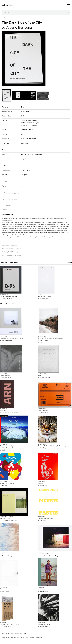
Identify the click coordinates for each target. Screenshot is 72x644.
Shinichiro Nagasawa (55, 556)
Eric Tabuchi (5, 413)
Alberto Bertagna (19, 28)
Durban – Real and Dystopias (9, 297)
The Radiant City (5, 519)
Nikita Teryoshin (44, 448)
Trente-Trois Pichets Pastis (45, 519)
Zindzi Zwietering (7, 556)
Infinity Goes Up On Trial (7, 484)
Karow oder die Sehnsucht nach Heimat (12, 338)
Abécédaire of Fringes (44, 297)
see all (70, 263)
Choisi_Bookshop (13, 252)
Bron (1, 554)
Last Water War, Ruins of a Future (10, 625)
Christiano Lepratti (7, 299)
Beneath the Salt (5, 376)
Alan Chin (5, 486)
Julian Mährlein (44, 591)
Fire (1, 589)
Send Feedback (15, 633)
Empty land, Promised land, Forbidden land (51, 338)
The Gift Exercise (43, 411)
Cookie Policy (24, 638)
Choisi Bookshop (16, 249)
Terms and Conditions (35, 638)
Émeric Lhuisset (6, 627)
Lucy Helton (5, 591)
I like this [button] (7, 205)
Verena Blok (43, 486)
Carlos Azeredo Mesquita (9, 521)
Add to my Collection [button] (11, 193)
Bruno (16, 263)
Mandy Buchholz (7, 340)
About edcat (5, 633)
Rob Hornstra (44, 340)
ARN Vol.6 (3, 411)
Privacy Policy (15, 638)
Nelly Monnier (14, 413)
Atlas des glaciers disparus (8, 446)
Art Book (5, 18)
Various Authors (6, 378)
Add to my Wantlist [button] (10, 200)
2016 (22, 116)
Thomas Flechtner (45, 378)
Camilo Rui (43, 521)
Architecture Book (27, 155)
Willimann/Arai (44, 413)
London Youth (42, 589)
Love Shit (40, 484)
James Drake (44, 627)
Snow (39, 376)
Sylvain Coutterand (7, 448)
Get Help (23, 633)
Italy (28, 112)
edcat (9, 255)
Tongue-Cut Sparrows (44, 625)
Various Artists (44, 299)
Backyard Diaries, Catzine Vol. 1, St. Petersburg (52, 446)
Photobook (38, 155)
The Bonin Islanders (44, 554)
